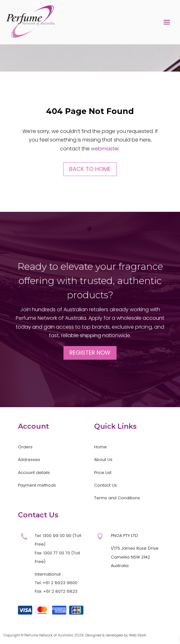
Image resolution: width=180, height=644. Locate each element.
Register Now (90, 353)
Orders (25, 447)
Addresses (29, 460)
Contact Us (105, 485)
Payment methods (37, 485)
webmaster (105, 149)
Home (100, 447)
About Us (103, 460)
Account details (34, 473)
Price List (103, 473)
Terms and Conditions (117, 498)
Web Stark (138, 635)
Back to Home (90, 169)
